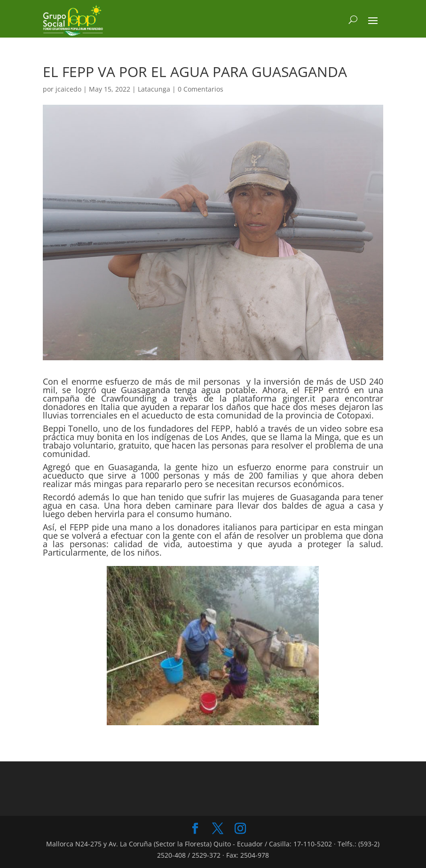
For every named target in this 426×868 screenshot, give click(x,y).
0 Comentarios (201, 89)
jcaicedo (68, 89)
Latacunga (154, 89)
